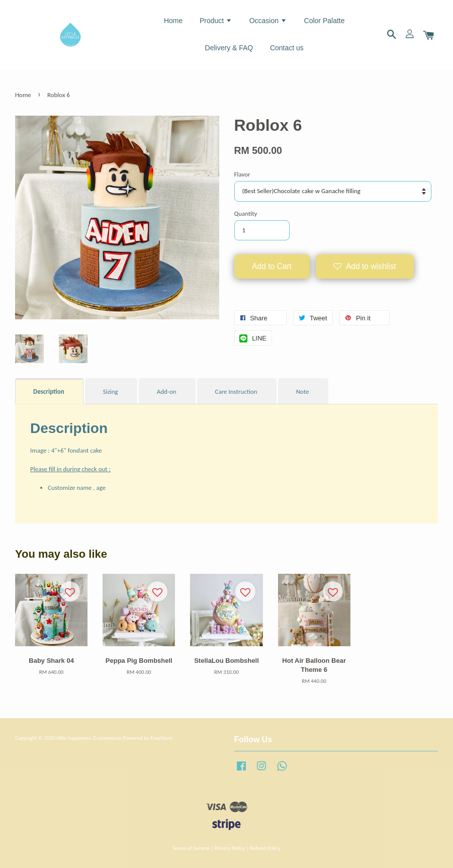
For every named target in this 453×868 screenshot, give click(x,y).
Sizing (111, 392)
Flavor (242, 174)
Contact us (287, 48)
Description (49, 392)
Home (173, 21)
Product (216, 21)
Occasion (268, 21)
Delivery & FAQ (229, 48)
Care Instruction (236, 392)
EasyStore (161, 738)
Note (303, 392)
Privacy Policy (230, 848)
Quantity (246, 213)
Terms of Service (191, 848)
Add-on (167, 392)
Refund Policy (265, 848)
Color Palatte (325, 21)
